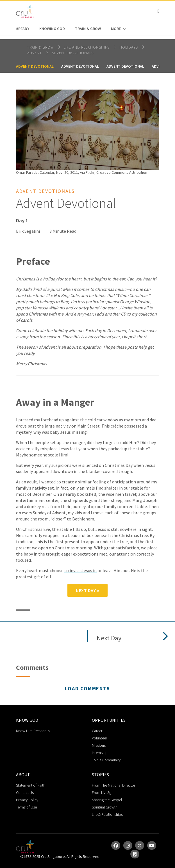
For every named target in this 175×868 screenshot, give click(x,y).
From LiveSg (102, 792)
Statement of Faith (31, 785)
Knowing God (52, 29)
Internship (100, 753)
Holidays (129, 47)
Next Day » (87, 590)
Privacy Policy (27, 800)
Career (97, 731)
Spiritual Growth (105, 807)
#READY (23, 29)
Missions (99, 745)
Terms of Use (26, 807)
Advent (35, 53)
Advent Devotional (35, 66)
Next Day (109, 638)
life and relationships (87, 47)
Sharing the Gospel (107, 800)
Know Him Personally (33, 731)
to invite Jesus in (80, 570)
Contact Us (25, 792)
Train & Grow (88, 29)
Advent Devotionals (73, 53)
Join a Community (106, 760)
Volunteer (99, 738)
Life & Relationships (107, 814)
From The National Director (113, 785)
